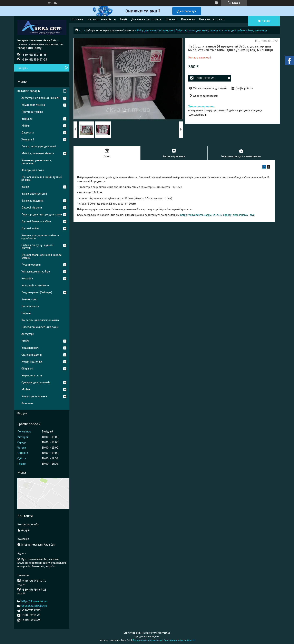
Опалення (27, 403)
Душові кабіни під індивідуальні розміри (42, 178)
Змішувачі (28, 139)
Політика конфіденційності (179, 640)
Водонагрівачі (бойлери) (37, 292)
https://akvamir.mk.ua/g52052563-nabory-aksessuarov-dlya (217, 215)
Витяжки (27, 119)
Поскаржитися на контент (147, 640)
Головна (77, 19)
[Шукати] (66, 68)
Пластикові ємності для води (40, 327)
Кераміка (27, 278)
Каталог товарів (100, 19)
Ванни (25, 187)
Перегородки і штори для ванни (42, 214)
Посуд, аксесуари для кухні (39, 146)
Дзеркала (28, 133)
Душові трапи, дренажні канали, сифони (42, 256)
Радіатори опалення (34, 396)
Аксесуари (28, 334)
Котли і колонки (32, 362)
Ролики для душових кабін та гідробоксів (40, 237)
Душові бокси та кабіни (36, 221)
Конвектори (29, 299)
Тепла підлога (30, 306)
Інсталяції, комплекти (35, 285)
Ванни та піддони (32, 201)
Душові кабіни (30, 228)
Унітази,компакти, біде (36, 272)
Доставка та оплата (146, 19)
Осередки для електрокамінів (40, 320)
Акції (123, 19)
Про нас (171, 19)
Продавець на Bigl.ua (147, 636)
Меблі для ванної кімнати (38, 153)
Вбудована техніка (33, 105)
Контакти (188, 19)
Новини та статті (212, 19)
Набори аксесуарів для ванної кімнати (110, 30)
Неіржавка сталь (32, 375)
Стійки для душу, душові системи (37, 246)
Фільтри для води (33, 170)
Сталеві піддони (32, 355)
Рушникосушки (31, 265)
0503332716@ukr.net (34, 606)
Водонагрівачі (30, 348)
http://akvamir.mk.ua (34, 601)
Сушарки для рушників (36, 382)
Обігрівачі (27, 369)
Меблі (25, 341)
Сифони (26, 313)
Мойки (26, 389)
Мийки (26, 126)
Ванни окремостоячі (34, 194)
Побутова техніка (32, 112)
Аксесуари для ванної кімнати (40, 98)
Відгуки (22, 413)
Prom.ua (166, 633)
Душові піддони (32, 208)
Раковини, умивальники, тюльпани (37, 162)
